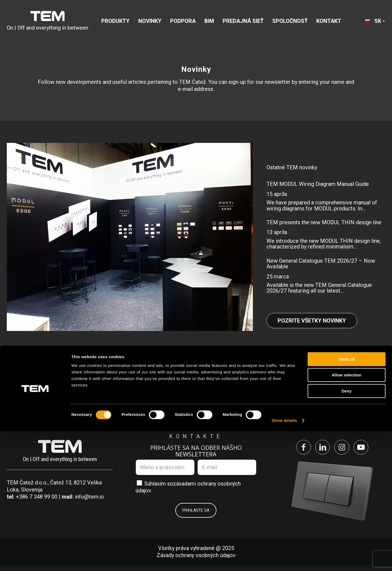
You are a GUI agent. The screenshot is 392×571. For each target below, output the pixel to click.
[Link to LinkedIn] (320, 450)
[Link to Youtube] (369, 450)
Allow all (347, 499)
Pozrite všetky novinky (312, 321)
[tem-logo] (48, 23)
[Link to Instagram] (344, 450)
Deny (347, 531)
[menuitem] (115, 23)
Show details (284, 560)
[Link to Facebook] (295, 450)
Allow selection (346, 515)
